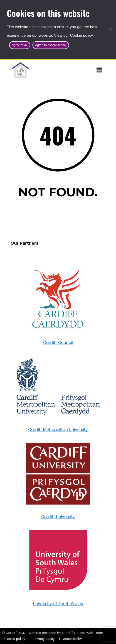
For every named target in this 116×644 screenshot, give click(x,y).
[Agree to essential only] (110, 29)
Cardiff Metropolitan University (58, 430)
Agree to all (20, 45)
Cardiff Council (58, 343)
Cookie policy (81, 35)
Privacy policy (44, 639)
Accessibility (73, 639)
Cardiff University (58, 517)
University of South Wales (58, 604)
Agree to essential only (51, 45)
